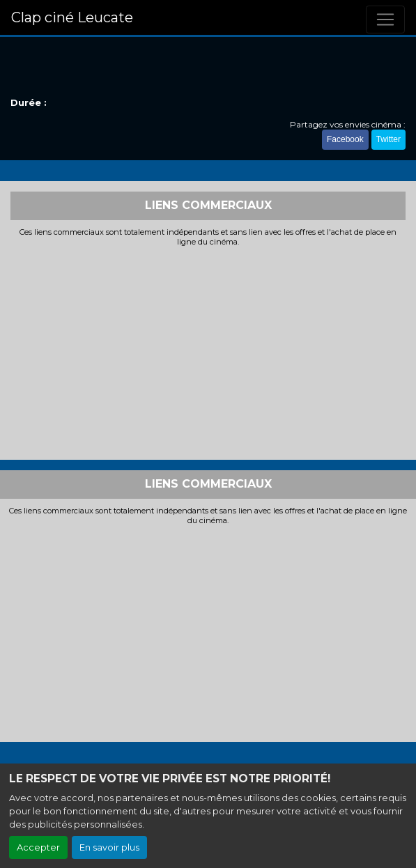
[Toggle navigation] (385, 20)
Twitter (388, 139)
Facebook (345, 139)
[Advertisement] (208, 352)
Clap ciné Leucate (72, 17)
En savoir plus (109, 847)
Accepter (38, 847)
